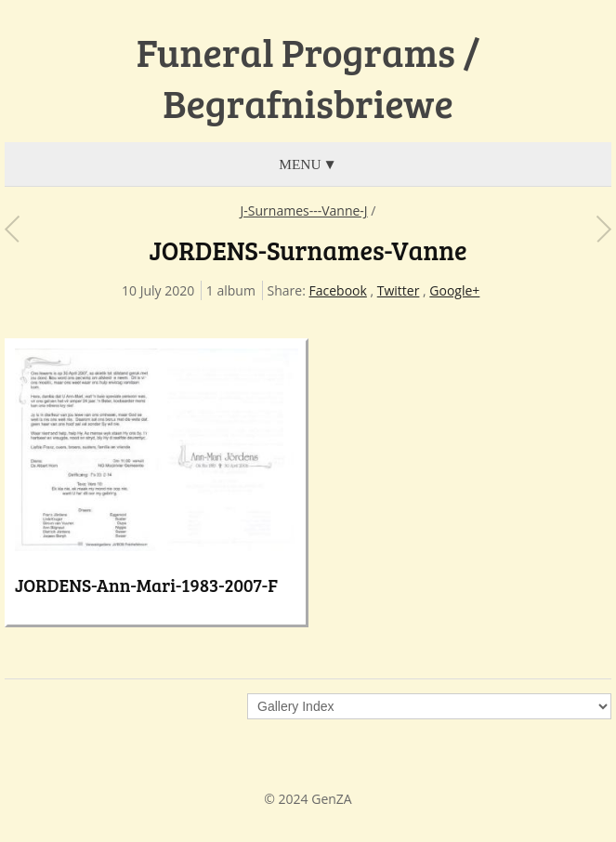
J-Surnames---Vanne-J (304, 210)
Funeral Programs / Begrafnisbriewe (308, 78)
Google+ (454, 290)
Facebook (338, 290)
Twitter (399, 290)
